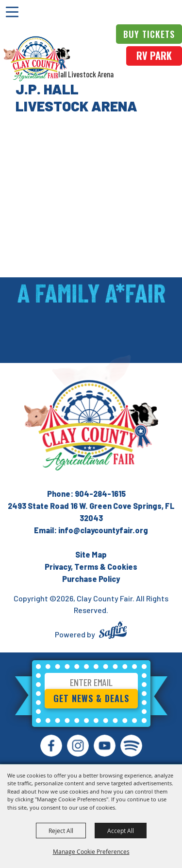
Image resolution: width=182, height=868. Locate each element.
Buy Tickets (149, 34)
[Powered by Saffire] (113, 631)
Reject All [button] (61, 831)
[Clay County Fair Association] (91, 425)
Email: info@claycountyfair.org (91, 530)
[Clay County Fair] (37, 59)
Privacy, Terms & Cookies (91, 567)
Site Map (91, 554)
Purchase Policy (91, 579)
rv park (154, 55)
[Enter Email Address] (91, 684)
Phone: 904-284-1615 (86, 494)
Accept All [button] (121, 831)
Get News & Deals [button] (91, 698)
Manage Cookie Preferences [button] (91, 851)
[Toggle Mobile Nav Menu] (12, 12)
